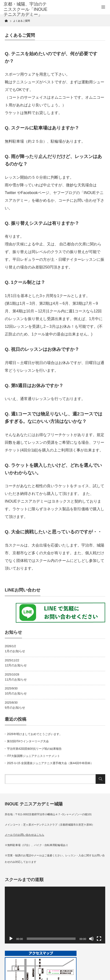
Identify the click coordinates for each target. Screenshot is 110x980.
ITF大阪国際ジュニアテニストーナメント (33, 756)
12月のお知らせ (16, 665)
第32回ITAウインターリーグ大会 (28, 741)
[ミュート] (91, 939)
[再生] (11, 939)
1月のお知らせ (15, 651)
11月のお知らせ (16, 679)
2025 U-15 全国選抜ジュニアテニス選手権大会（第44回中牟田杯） (50, 763)
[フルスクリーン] (99, 939)
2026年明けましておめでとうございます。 (35, 734)
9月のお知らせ (15, 708)
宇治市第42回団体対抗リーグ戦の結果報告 (34, 749)
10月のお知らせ (16, 693)
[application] (55, 915)
